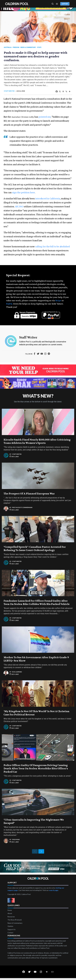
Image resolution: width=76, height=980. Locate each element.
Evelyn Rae (16, 839)
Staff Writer (9, 91)
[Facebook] (57, 91)
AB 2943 (19, 207)
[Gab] (63, 91)
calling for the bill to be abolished (52, 247)
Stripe (58, 301)
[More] (70, 91)
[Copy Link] (66, 91)
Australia (8, 47)
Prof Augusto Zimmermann (22, 507)
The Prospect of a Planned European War (29, 494)
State (39, 47)
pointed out (45, 117)
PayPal (9, 304)
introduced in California (48, 199)
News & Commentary (28, 47)
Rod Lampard (17, 672)
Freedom (16, 47)
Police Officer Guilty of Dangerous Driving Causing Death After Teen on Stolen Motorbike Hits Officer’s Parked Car (36, 769)
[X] (60, 91)
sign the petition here (23, 193)
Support (65, 4)
